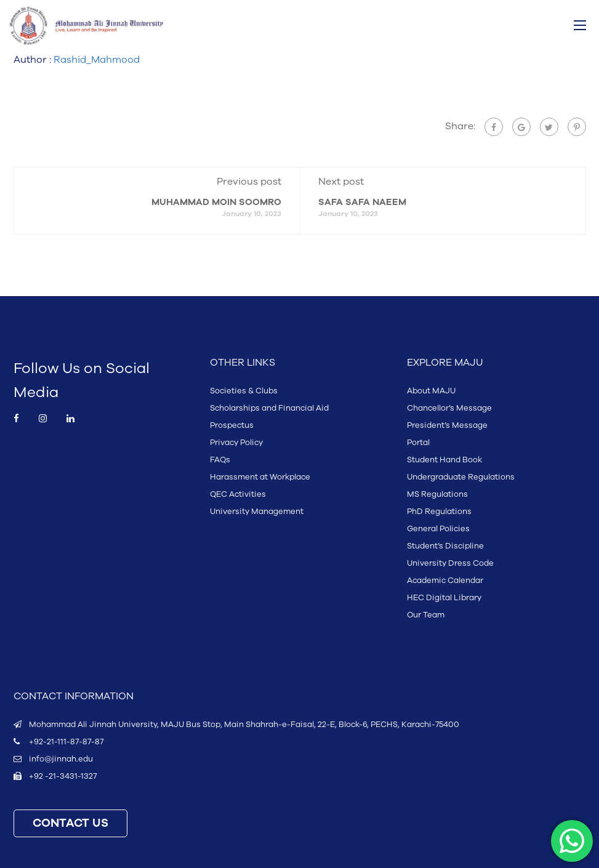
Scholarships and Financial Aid (269, 408)
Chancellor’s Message (449, 408)
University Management (257, 512)
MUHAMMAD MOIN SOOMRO (216, 202)
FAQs (220, 460)
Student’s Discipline (445, 546)
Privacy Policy (236, 443)
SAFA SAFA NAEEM (362, 202)
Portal (418, 443)
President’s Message (447, 425)
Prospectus (232, 425)
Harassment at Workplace (260, 477)
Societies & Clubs (244, 391)
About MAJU (431, 391)
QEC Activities (238, 494)
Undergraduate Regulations (461, 477)
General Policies (438, 529)
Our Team (426, 615)
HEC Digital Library (444, 598)
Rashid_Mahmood (97, 60)
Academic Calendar (445, 581)
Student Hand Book (444, 460)
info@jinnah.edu (61, 759)
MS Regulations (437, 494)
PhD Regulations (439, 512)
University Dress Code (450, 563)
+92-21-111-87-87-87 (66, 742)
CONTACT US (70, 823)
